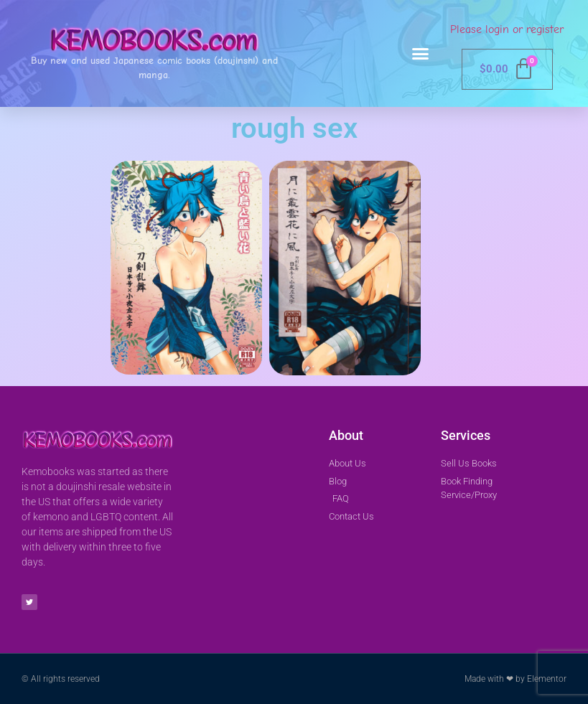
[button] (421, 54)
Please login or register (507, 29)
